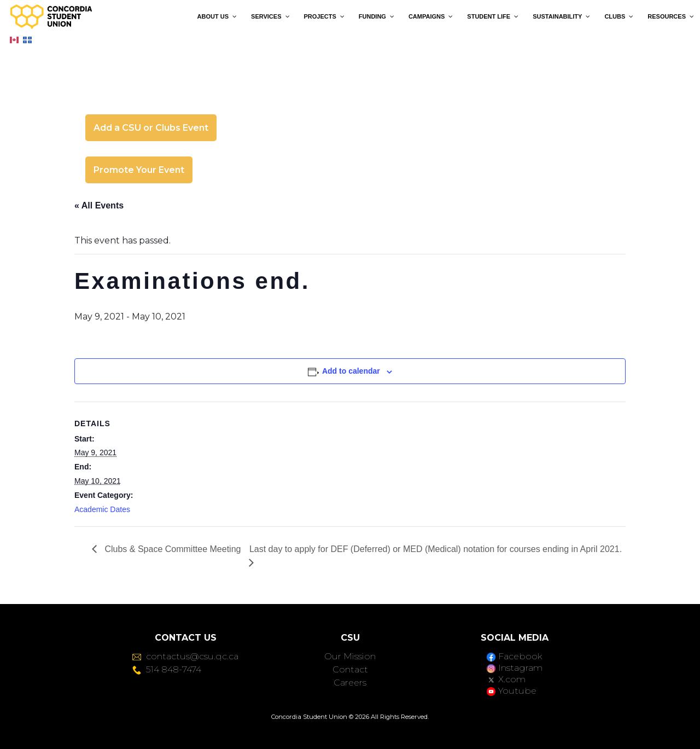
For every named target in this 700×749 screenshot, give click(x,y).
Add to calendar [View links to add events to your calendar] (351, 371)
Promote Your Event (139, 170)
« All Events (99, 205)
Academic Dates (102, 509)
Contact (350, 669)
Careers (350, 683)
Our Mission (350, 656)
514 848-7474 (167, 669)
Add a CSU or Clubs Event (151, 128)
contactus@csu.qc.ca (185, 656)
